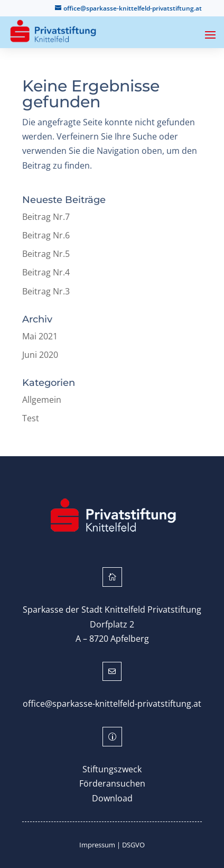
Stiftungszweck (112, 769)
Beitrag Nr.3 (46, 291)
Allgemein (42, 400)
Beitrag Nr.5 (46, 254)
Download (112, 798)
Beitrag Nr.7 (46, 217)
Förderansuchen (112, 783)
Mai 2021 (40, 336)
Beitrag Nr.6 (46, 235)
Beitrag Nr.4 (46, 272)
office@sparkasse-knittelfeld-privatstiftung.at (112, 704)
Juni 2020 (40, 355)
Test (31, 418)
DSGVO (133, 845)
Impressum (97, 845)
